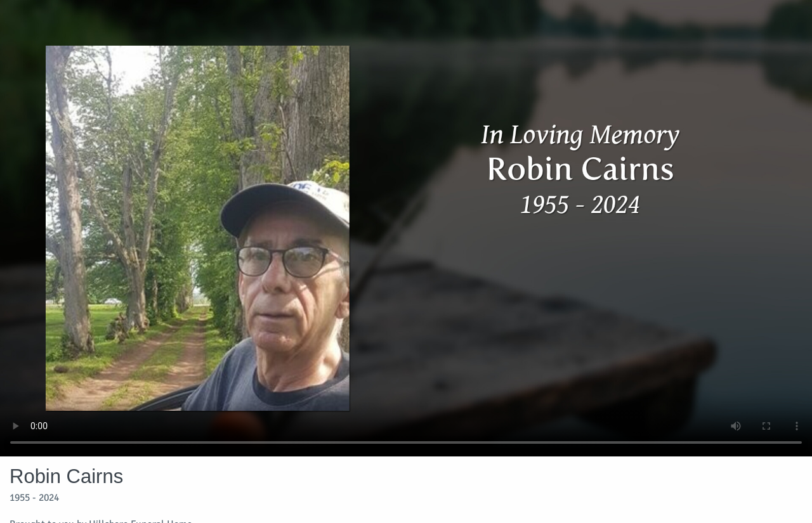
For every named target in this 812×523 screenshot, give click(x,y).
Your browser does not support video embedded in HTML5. (406, 228)
